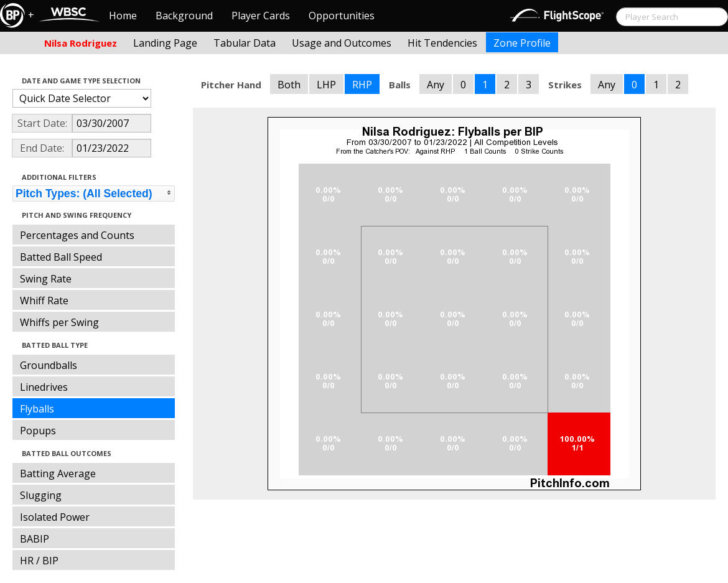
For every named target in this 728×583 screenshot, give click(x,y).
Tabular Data (245, 43)
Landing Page (165, 43)
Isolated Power (55, 517)
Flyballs (37, 409)
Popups (38, 431)
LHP (326, 85)
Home (123, 16)
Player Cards (261, 16)
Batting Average (58, 473)
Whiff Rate (44, 301)
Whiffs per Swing (59, 322)
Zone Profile (522, 43)
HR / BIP (39, 561)
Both (289, 85)
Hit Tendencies (442, 43)
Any (436, 85)
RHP (362, 85)
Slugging (41, 495)
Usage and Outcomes (342, 43)
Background (184, 16)
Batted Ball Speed (61, 257)
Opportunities (342, 16)
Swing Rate (46, 279)
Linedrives (44, 387)
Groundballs (49, 365)
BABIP (35, 539)
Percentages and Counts (77, 235)
